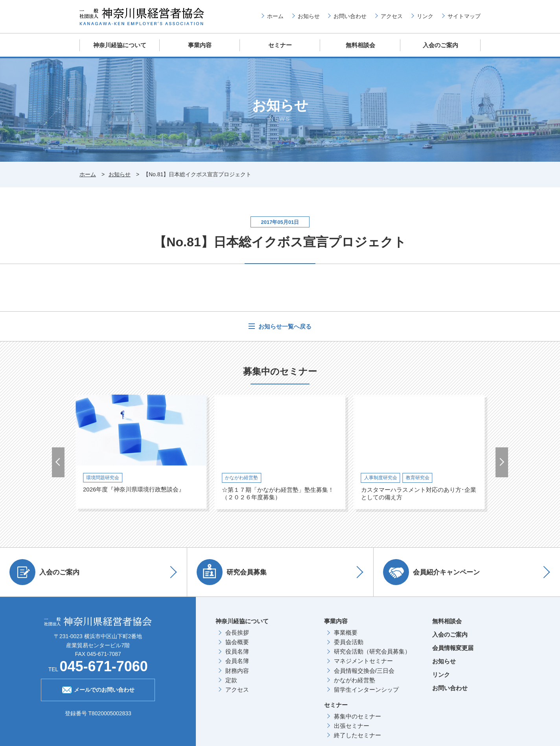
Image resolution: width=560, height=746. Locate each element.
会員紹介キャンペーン (432, 572)
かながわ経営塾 (355, 680)
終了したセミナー (357, 735)
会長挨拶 (237, 632)
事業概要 (346, 632)
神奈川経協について (120, 45)
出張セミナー (352, 725)
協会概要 (237, 642)
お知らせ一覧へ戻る (284, 326)
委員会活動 (349, 642)
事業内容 (200, 45)
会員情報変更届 (453, 647)
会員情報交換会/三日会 (364, 670)
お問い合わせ (350, 16)
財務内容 (237, 670)
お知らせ (309, 16)
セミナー (280, 45)
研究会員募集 (232, 572)
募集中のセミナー (357, 716)
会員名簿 (237, 660)
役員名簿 (237, 651)
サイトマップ (464, 16)
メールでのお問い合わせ (98, 689)
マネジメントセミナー (363, 660)
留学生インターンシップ (366, 689)
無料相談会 (360, 45)
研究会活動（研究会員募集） (372, 651)
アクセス (392, 16)
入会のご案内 (440, 45)
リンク (425, 16)
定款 (231, 680)
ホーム (275, 16)
